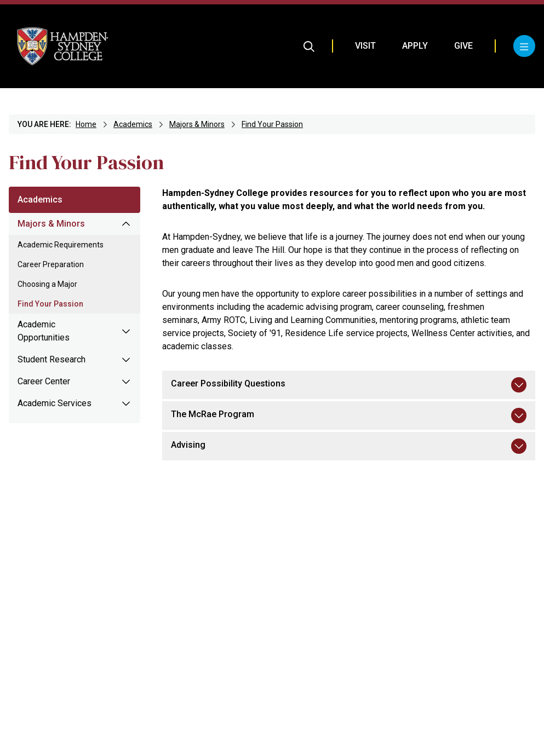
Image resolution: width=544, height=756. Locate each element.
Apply (415, 46)
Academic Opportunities (44, 331)
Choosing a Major (47, 284)
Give (463, 46)
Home (86, 124)
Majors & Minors (197, 124)
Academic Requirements (61, 245)
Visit (365, 46)
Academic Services (55, 403)
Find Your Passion (272, 124)
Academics (133, 124)
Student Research (51, 359)
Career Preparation (51, 264)
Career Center (44, 381)
